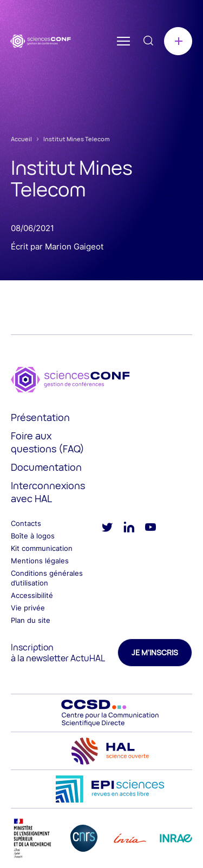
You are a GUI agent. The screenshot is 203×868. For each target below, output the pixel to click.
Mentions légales (40, 561)
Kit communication (42, 548)
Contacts (26, 523)
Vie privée (28, 608)
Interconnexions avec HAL (48, 492)
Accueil (21, 139)
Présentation (40, 417)
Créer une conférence (178, 41)
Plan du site (31, 620)
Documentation (46, 467)
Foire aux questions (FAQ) (48, 442)
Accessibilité (32, 595)
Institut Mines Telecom (77, 139)
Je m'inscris (155, 652)
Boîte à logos (33, 536)
